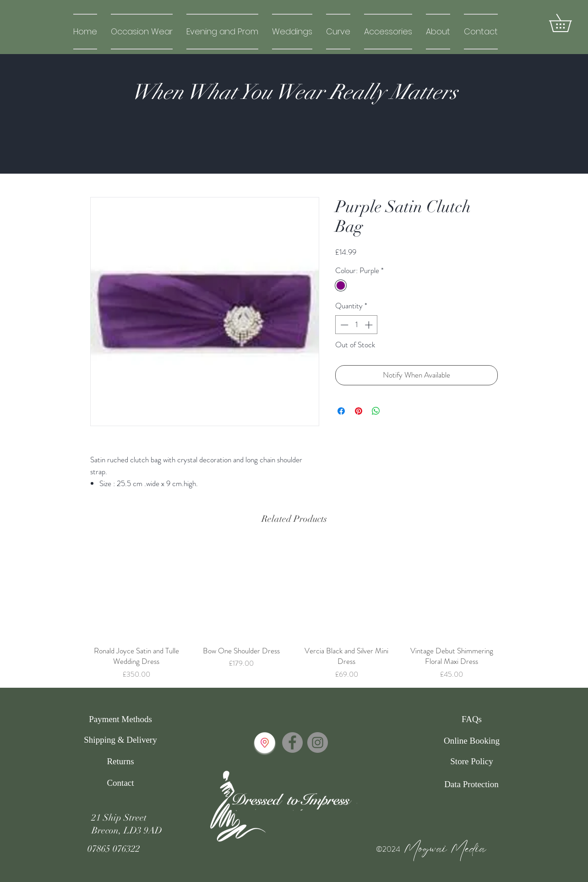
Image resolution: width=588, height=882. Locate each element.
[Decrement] (343, 325)
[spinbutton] (357, 325)
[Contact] (120, 783)
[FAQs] (472, 719)
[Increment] (370, 325)
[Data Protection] (471, 785)
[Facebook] (292, 742)
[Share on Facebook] (341, 411)
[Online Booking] (472, 741)
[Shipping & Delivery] (120, 740)
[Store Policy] (472, 761)
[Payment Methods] (120, 719)
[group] (294, 611)
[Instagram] (318, 742)
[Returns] (120, 761)
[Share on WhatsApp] (376, 411)
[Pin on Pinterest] (359, 411)
